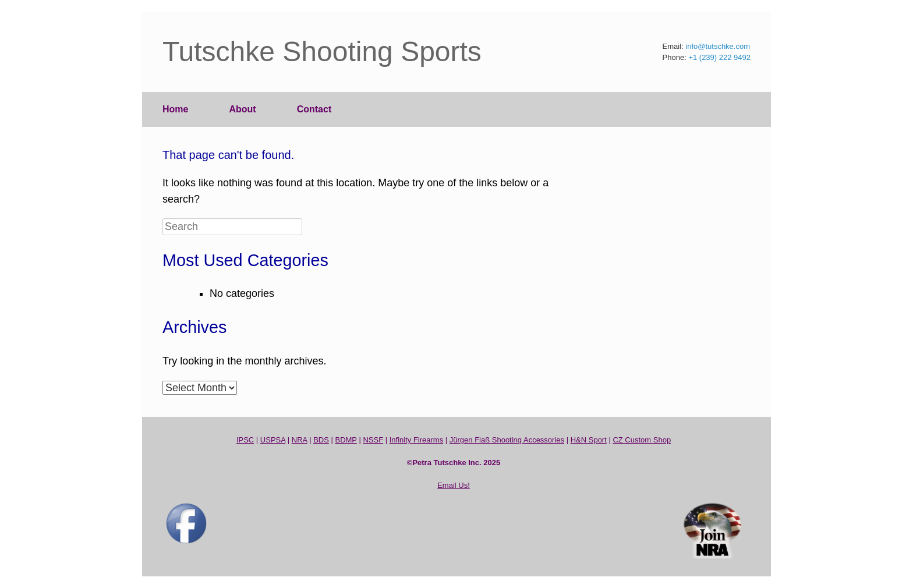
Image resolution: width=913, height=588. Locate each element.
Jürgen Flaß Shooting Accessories (507, 440)
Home (175, 109)
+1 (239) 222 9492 (719, 57)
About (242, 109)
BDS (321, 440)
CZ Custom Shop (642, 440)
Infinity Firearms (416, 440)
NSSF (373, 440)
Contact (314, 109)
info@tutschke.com (718, 46)
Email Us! (454, 485)
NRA (300, 440)
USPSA (273, 440)
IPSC (245, 440)
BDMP (346, 440)
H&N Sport (589, 440)
